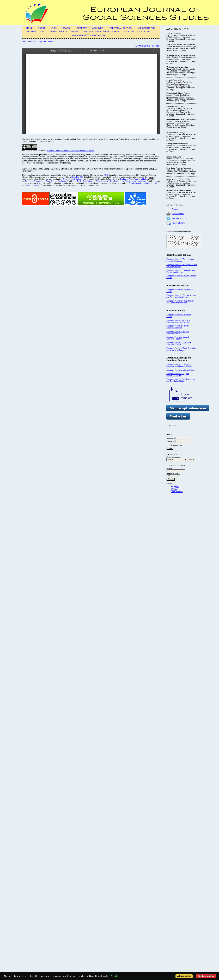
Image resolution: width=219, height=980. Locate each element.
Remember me (176, 445)
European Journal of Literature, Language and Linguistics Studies (180, 365)
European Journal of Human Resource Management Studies (182, 271)
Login (54, 28)
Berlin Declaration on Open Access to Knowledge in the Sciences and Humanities (112, 181)
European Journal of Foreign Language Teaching (178, 327)
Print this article (178, 214)
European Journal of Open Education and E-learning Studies (181, 349)
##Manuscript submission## (89, 35)
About (42, 28)
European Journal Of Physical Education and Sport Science (178, 321)
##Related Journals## (137, 32)
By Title (174, 490)
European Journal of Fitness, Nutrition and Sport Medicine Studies (181, 296)
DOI (82, 177)
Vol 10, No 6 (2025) (37, 42)
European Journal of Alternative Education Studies (179, 343)
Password (171, 441)
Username (171, 438)
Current (82, 28)
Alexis (51, 42)
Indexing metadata (179, 218)
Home (30, 28)
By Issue (174, 486)
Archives (98, 28)
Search (67, 28)
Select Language (173, 457)
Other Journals (177, 492)
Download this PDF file (147, 46)
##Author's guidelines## (64, 32)
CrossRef (75, 177)
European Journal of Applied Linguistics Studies (178, 375)
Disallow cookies (206, 976)
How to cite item (178, 223)
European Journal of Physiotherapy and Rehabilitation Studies (180, 302)
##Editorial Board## (120, 28)
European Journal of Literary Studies (181, 370)
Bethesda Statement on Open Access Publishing (46, 181)
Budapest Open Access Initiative (134, 179)
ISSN (107, 175)
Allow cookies (184, 976)
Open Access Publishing (73, 179)
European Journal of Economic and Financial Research (180, 260)
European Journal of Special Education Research (178, 338)
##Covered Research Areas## (101, 32)
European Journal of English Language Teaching (178, 332)
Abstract (175, 209)
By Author (175, 488)
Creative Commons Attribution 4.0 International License (71, 151)
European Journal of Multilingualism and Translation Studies (181, 380)
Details (114, 976)
